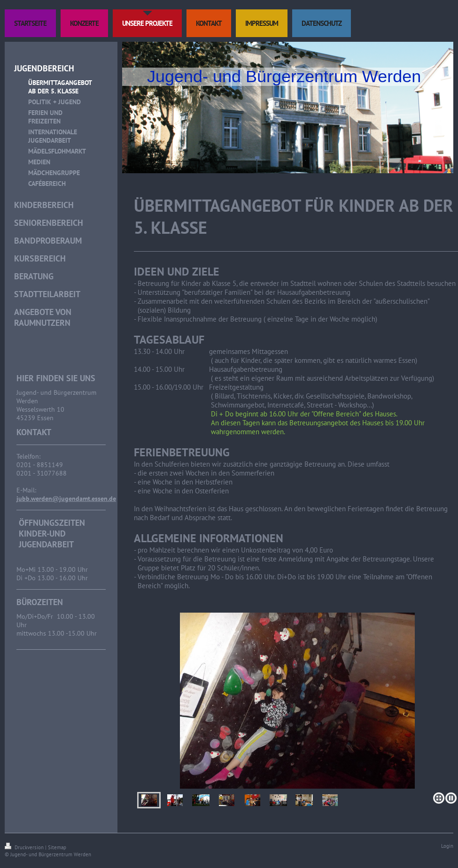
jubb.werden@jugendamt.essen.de (66, 499)
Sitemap (57, 847)
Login (447, 846)
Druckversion (25, 847)
